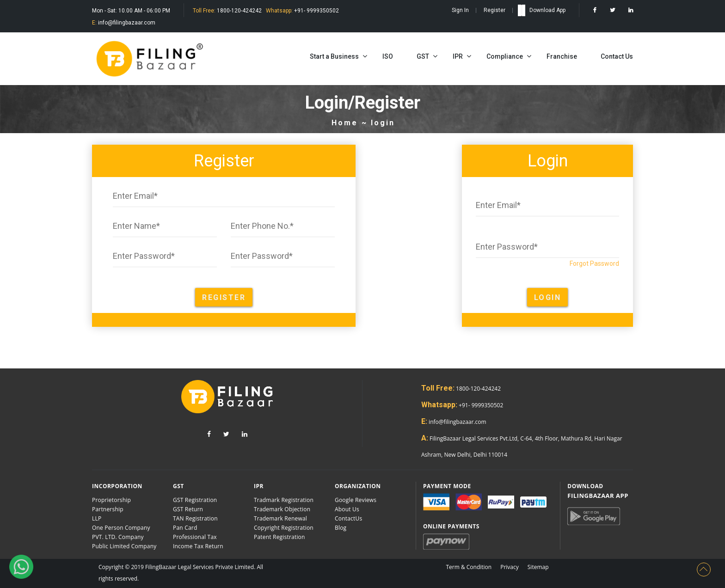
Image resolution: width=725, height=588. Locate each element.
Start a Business (334, 56)
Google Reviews (356, 500)
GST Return (188, 509)
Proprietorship (111, 500)
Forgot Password (594, 263)
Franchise (562, 56)
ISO (388, 56)
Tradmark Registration (284, 500)
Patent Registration (280, 537)
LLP (97, 518)
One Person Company (121, 528)
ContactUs (348, 518)
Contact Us (617, 56)
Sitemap (538, 567)
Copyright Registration (284, 528)
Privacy (510, 567)
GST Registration (195, 500)
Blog (341, 528)
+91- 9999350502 (316, 11)
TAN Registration (195, 518)
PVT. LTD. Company (118, 537)
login (383, 123)
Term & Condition (469, 567)
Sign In (460, 10)
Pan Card (185, 528)
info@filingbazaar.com (126, 23)
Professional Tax (195, 537)
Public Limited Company (124, 546)
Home (345, 123)
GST (423, 56)
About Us (347, 509)
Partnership (108, 509)
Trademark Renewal (280, 518)
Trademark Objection (282, 509)
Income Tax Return (198, 546)
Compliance (505, 56)
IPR (458, 56)
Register (495, 10)
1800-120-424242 (239, 11)
